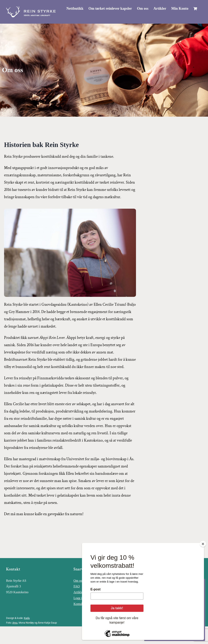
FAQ (77, 586)
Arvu (15, 623)
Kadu (27, 618)
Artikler (79, 592)
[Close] (203, 544)
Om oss (78, 581)
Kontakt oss (81, 604)
